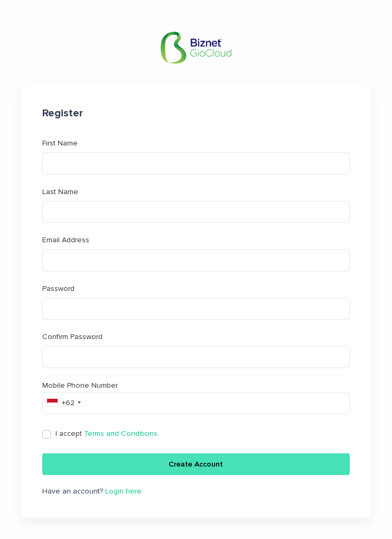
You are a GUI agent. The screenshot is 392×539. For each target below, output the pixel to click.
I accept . (107, 433)
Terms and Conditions (121, 433)
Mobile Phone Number (196, 398)
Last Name (196, 205)
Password (196, 302)
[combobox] (63, 403)
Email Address (196, 253)
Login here (123, 491)
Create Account (196, 464)
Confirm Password (196, 350)
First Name (196, 157)
